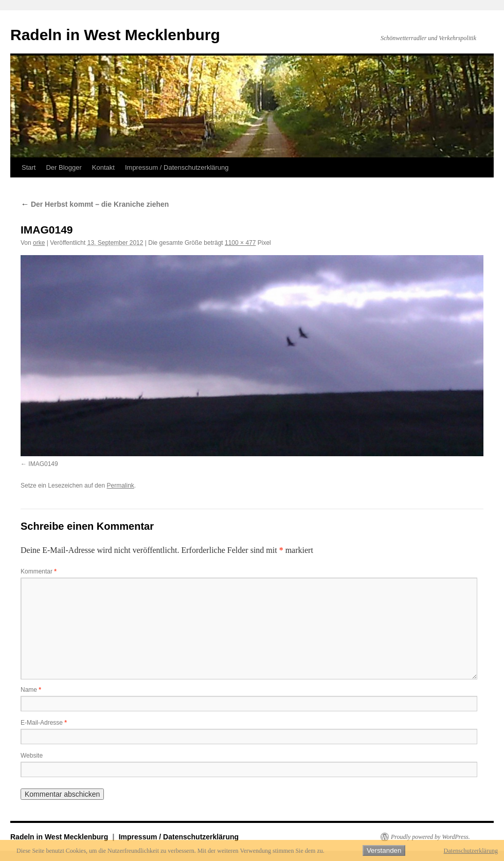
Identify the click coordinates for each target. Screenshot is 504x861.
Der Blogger (64, 167)
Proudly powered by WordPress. (430, 837)
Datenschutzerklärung (471, 851)
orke (39, 243)
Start (29, 167)
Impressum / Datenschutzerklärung (177, 167)
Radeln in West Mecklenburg (115, 35)
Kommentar (39, 571)
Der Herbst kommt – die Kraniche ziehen (95, 204)
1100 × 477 (240, 243)
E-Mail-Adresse (44, 723)
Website (32, 756)
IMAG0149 (43, 464)
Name (31, 690)
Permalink (120, 486)
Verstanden (384, 850)
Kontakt (103, 167)
